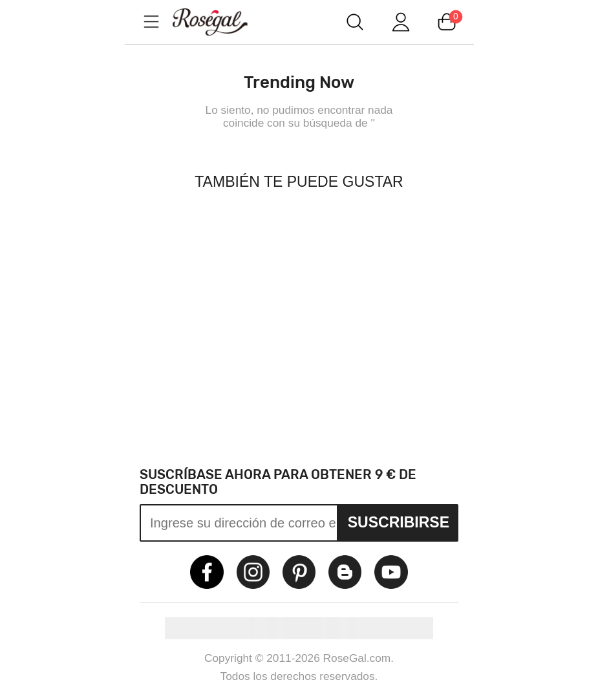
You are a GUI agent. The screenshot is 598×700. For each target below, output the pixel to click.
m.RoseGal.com (222, 22)
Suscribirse (399, 522)
